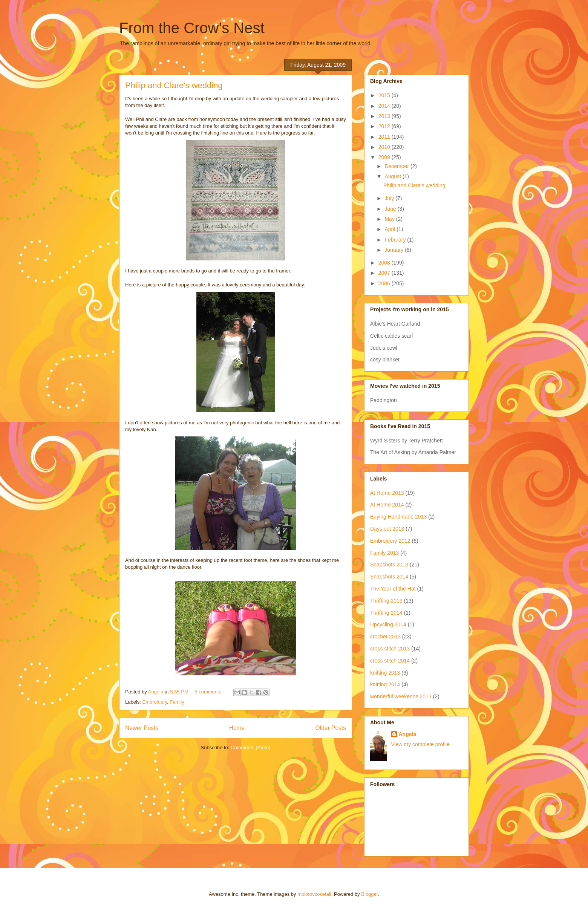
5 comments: (209, 692)
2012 (385, 126)
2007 (385, 273)
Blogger (369, 894)
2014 (385, 106)
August (393, 176)
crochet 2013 (385, 637)
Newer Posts (142, 728)
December (397, 166)
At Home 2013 (387, 493)
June (391, 209)
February (396, 240)
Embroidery (155, 702)
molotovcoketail (314, 894)
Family (177, 702)
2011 (385, 137)
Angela (408, 734)
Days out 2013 (387, 529)
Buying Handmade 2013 (398, 517)
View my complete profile (420, 744)
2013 (385, 116)
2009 (385, 157)
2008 (385, 263)
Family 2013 (384, 553)
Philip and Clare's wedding (174, 85)
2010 (385, 147)
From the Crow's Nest (192, 28)
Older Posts (331, 728)
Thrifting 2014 (386, 613)
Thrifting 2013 (386, 601)
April (390, 229)
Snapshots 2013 (389, 565)
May (390, 219)
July (390, 198)
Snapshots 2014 (389, 577)
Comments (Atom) (250, 748)
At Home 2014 (387, 505)
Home (237, 728)
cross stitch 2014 (390, 661)
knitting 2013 (385, 673)
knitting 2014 (385, 684)
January (395, 250)
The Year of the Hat (393, 589)
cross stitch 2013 (390, 649)
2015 (385, 95)
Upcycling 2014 (388, 624)
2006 (385, 283)
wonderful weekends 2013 (401, 696)
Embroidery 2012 (390, 541)
